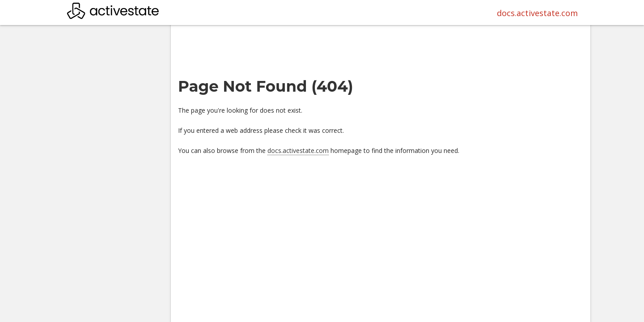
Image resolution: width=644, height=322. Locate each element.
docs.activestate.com (537, 13)
